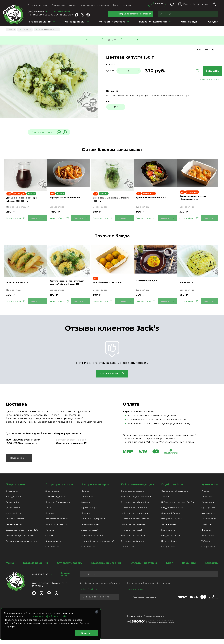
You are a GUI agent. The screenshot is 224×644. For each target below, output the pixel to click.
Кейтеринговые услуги (138, 490)
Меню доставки (75, 22)
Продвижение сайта (154, 622)
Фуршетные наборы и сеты (175, 496)
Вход (186, 4)
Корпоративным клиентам (95, 5)
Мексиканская (209, 524)
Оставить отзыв (207, 50)
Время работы (13, 507)
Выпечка (50, 518)
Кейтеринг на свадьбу (132, 535)
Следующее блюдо (134, 40)
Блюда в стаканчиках (172, 513)
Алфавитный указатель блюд (20, 541)
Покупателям (15, 490)
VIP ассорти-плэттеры (92, 541)
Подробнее (17, 463)
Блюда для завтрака (171, 541)
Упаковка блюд (14, 518)
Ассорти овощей (90, 535)
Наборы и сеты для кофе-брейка (178, 507)
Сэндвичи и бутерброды (94, 524)
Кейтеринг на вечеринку (134, 530)
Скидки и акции (14, 530)
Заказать (197, 71)
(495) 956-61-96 (36, 11)
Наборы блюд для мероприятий (98, 546)
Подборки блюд (173, 490)
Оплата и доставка (38, 5)
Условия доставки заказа (71, 445)
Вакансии (189, 568)
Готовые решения (40, 22)
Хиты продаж (189, 22)
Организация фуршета (133, 496)
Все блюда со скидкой (57, 524)
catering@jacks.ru (136, 594)
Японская (206, 535)
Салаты (49, 541)
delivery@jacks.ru (88, 594)
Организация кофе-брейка (135, 507)
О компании (58, 5)
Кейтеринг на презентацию (135, 524)
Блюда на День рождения (58, 507)
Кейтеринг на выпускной (134, 513)
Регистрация (200, 4)
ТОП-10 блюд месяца (56, 502)
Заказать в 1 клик (197, 80)
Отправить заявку (70, 568)
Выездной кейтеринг (153, 22)
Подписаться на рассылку (145, 602)
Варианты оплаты (15, 524)
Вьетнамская (208, 541)
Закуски (86, 507)
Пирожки (50, 535)
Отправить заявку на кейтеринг (135, 14)
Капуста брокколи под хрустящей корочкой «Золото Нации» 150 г (65, 286)
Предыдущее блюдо (91, 40)
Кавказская (207, 502)
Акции (73, 5)
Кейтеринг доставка (112, 22)
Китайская (207, 530)
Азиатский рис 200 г (151, 286)
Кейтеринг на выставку (133, 541)
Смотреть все (52, 552)
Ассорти (165, 502)
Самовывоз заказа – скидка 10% (22, 535)
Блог (116, 5)
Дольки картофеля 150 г (23, 286)
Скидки (213, 22)
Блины (49, 513)
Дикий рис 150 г (191, 286)
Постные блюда (169, 546)
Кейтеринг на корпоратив (134, 518)
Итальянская (208, 507)
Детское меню (168, 530)
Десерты (86, 518)
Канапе (85, 496)
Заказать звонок (62, 11)
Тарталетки (87, 502)
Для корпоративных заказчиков (22, 546)
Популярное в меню (60, 490)
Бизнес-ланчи (168, 535)
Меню (10, 568)
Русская (205, 496)
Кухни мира (210, 490)
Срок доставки (13, 513)
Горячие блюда (53, 546)
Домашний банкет (171, 518)
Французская (208, 513)
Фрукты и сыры (89, 513)
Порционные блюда (171, 524)
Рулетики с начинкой (56, 530)
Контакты (128, 5)
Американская (209, 518)
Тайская (206, 546)
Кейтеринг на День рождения (136, 502)
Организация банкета (132, 546)
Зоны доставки (13, 502)
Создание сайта (135, 622)
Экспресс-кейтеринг (96, 490)
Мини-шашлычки (90, 530)
